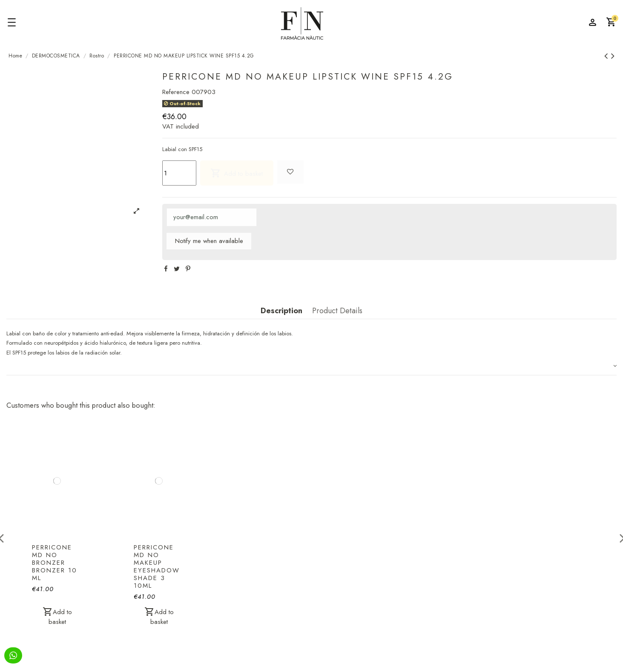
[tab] (311, 366)
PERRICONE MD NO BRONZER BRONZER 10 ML (55, 563)
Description (281, 311)
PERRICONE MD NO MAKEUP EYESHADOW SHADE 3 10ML (157, 566)
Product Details (337, 311)
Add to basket (237, 173)
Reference (176, 92)
